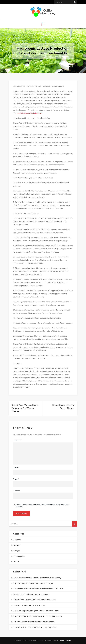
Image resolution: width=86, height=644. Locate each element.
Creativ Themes (65, 640)
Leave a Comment (58, 86)
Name (16, 467)
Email (16, 479)
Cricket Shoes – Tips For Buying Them (63, 407)
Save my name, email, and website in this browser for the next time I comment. (42, 506)
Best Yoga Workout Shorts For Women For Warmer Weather (25, 408)
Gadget (17, 551)
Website (17, 491)
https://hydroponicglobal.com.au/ (29, 113)
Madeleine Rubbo (19, 86)
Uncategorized (19, 556)
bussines (17, 545)
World (16, 562)
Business (47, 86)
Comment (18, 440)
